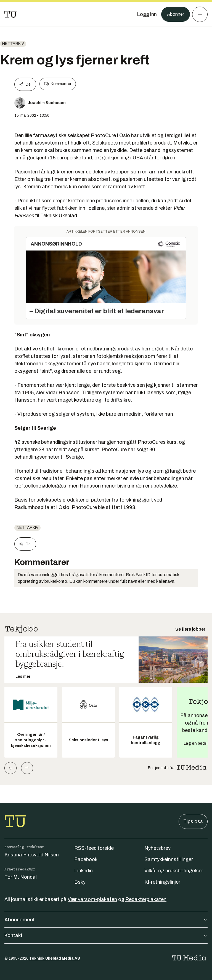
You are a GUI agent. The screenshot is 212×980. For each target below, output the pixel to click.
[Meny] (200, 14)
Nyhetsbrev (157, 848)
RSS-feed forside (94, 848)
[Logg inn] (145, 14)
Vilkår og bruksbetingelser (174, 871)
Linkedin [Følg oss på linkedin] (84, 871)
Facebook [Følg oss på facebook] (86, 859)
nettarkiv (13, 44)
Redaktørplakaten (146, 899)
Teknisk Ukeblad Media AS (55, 958)
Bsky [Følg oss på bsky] (80, 882)
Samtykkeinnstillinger (169, 859)
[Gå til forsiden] (10, 14)
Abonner (175, 14)
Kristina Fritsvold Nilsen (32, 855)
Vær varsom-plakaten (92, 899)
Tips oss (193, 821)
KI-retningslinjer (162, 882)
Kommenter (58, 84)
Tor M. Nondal (21, 877)
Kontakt (106, 935)
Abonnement (106, 920)
